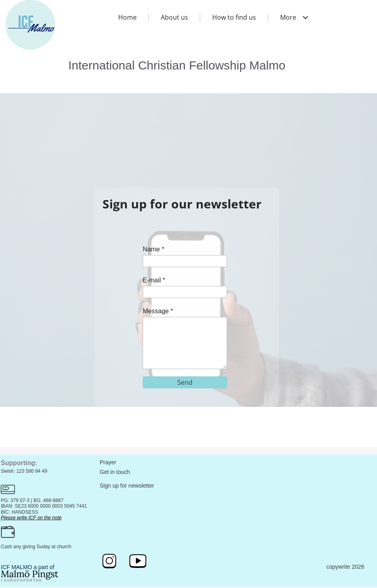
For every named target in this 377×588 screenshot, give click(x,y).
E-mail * (154, 280)
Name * (153, 249)
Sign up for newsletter (127, 486)
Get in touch (115, 472)
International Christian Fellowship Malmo (177, 65)
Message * (158, 311)
